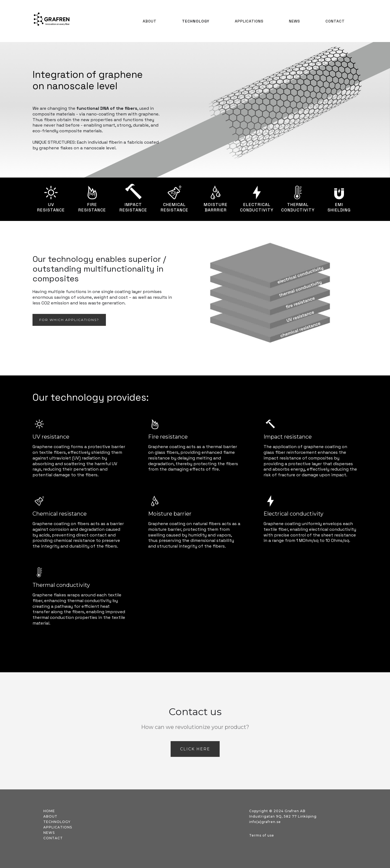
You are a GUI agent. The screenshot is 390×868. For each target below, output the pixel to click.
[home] (52, 21)
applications (58, 827)
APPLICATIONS (249, 21)
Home (49, 811)
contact (53, 838)
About (150, 21)
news (49, 833)
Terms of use (262, 835)
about (50, 816)
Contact (335, 21)
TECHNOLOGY (196, 21)
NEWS (295, 21)
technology (57, 822)
